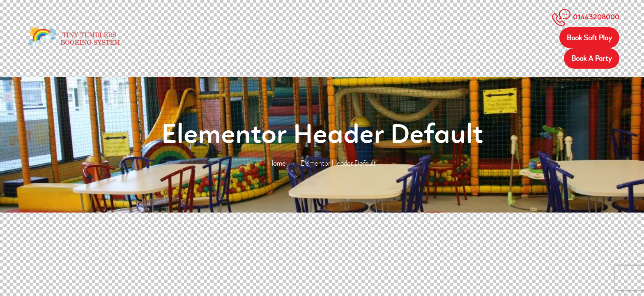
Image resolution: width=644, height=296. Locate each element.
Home (277, 163)
